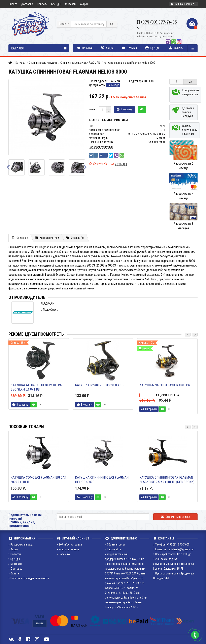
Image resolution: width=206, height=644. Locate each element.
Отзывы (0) (75, 238)
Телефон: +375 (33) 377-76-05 (171, 545)
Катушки (20, 63)
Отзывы (129, 48)
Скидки (176, 48)
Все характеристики (101, 147)
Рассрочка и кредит (22, 545)
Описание (20, 238)
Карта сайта (113, 549)
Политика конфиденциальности (29, 578)
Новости (42, 4)
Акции (84, 4)
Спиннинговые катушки (43, 63)
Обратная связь (115, 545)
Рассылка (64, 554)
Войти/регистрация (69, 545)
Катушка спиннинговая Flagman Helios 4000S (102, 480)
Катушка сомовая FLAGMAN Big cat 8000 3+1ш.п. (38, 480)
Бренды (56, 4)
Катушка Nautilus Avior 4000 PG (165, 385)
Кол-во (93, 109)
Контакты (70, 4)
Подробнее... (51, 310)
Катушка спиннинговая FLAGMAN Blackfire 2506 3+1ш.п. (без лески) (167, 480)
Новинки (85, 48)
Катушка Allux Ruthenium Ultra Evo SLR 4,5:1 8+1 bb (36, 387)
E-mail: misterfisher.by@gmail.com (174, 549)
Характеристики (47, 238)
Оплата (13, 4)
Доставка (27, 4)
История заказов (68, 549)
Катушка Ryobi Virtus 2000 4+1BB (101, 385)
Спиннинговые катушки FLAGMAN (80, 63)
